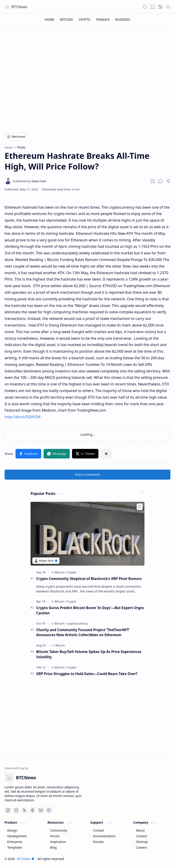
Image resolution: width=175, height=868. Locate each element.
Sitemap (142, 842)
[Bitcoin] (61, 572)
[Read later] (153, 181)
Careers (142, 847)
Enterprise (15, 842)
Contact (99, 830)
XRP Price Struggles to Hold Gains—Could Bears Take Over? (87, 674)
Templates (15, 847)
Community (59, 830)
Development (17, 836)
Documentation (104, 836)
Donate (98, 842)
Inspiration (58, 842)
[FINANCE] (103, 19)
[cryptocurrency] (77, 623)
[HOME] (50, 19)
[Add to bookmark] (140, 507)
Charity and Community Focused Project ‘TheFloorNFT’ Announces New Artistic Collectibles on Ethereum (83, 632)
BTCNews (19, 7)
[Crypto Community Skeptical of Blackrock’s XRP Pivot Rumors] (87, 534)
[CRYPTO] (85, 19)
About (140, 830)
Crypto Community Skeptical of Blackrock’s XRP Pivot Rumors (89, 579)
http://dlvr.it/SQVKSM (23, 417)
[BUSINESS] (123, 19)
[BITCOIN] (66, 19)
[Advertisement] (87, 91)
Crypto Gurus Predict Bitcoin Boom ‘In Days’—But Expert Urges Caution (90, 610)
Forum (55, 836)
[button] (7, 7)
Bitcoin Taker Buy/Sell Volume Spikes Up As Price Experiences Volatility (89, 654)
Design (12, 830)
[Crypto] (72, 572)
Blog (53, 847)
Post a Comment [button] (88, 474)
